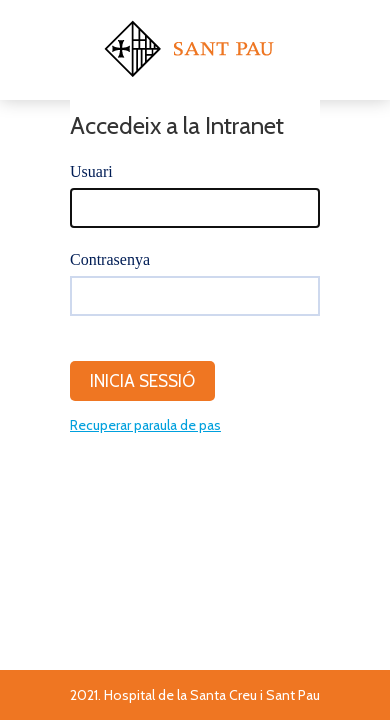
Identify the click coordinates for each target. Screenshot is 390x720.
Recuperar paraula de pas (145, 425)
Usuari (91, 171)
